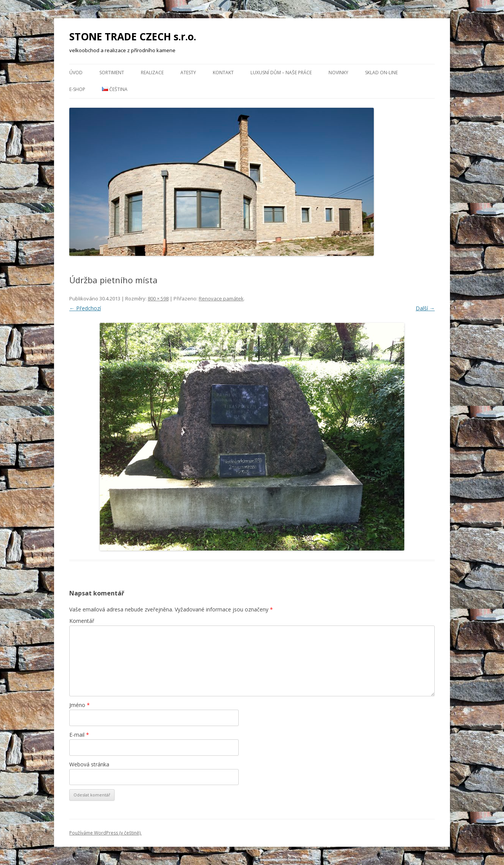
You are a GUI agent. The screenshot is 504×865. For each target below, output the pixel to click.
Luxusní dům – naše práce (281, 73)
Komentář (82, 621)
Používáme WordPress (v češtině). (105, 833)
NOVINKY (338, 73)
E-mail (79, 735)
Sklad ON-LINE (381, 73)
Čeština (115, 89)
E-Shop (77, 89)
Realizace (152, 73)
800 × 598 (158, 298)
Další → (425, 308)
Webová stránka (89, 764)
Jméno (80, 705)
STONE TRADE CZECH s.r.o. (133, 37)
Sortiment (112, 73)
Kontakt (223, 73)
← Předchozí (85, 308)
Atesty (188, 73)
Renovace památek (221, 298)
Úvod (76, 73)
